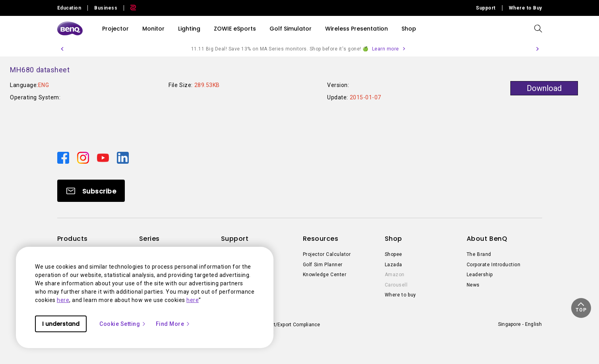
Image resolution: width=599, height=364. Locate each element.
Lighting (189, 29)
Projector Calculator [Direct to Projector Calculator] (327, 254)
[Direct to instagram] (84, 157)
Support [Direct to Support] (486, 8)
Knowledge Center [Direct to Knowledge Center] (325, 275)
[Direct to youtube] (104, 157)
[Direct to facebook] (64, 157)
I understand (61, 324)
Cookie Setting (123, 324)
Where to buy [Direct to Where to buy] (400, 295)
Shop (409, 29)
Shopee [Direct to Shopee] (394, 254)
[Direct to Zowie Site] (130, 8)
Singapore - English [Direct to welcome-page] (520, 324)
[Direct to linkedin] (123, 157)
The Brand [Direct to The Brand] (479, 254)
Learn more (386, 49)
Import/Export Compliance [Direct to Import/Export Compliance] (290, 325)
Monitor (153, 29)
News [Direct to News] (473, 285)
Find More (173, 324)
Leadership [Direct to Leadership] (480, 275)
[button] (62, 49)
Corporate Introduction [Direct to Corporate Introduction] (494, 265)
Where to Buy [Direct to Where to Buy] (525, 8)
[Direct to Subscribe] (91, 191)
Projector (115, 29)
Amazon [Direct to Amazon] (395, 275)
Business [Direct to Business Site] (106, 8)
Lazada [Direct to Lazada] (394, 265)
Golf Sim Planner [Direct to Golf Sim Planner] (323, 265)
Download (544, 88)
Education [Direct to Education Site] (69, 8)
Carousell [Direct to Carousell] (396, 285)
